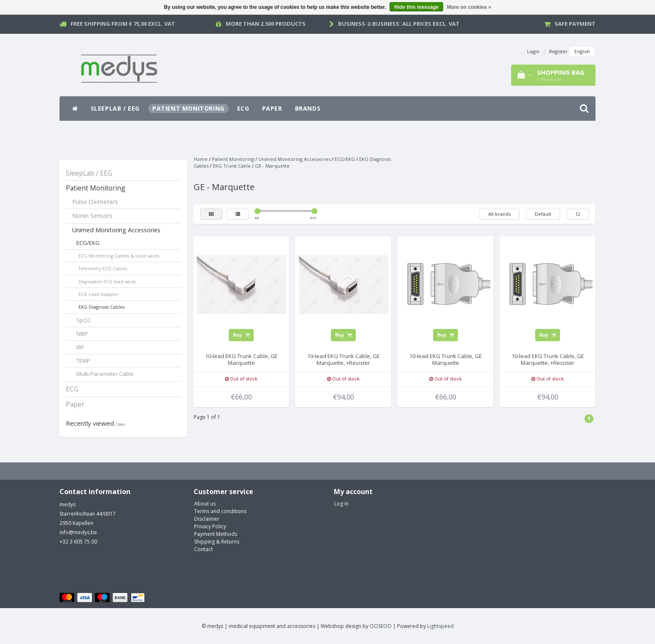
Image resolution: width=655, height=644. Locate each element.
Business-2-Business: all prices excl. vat (399, 24)
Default (543, 214)
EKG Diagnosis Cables (101, 307)
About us (205, 504)
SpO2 (84, 320)
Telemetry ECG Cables (103, 268)
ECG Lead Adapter (99, 294)
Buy (241, 335)
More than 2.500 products (266, 24)
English (582, 51)
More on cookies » (469, 7)
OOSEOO (381, 626)
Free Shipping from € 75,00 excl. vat (123, 24)
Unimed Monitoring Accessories (116, 230)
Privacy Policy (210, 526)
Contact (203, 549)
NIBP (82, 334)
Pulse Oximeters (95, 202)
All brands (499, 214)
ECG (243, 108)
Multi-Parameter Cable (105, 374)
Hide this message (416, 7)
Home (201, 159)
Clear (120, 424)
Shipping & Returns (217, 542)
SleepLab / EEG (115, 108)
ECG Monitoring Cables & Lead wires (119, 256)
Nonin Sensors (92, 216)
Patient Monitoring (188, 108)
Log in (341, 504)
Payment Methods (216, 534)
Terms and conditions (220, 511)
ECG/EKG (88, 243)
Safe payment (575, 24)
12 (578, 214)
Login (533, 51)
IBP (80, 347)
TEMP (83, 361)
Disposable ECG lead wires (107, 281)
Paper (272, 108)
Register (558, 51)
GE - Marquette (272, 166)
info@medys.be (78, 532)
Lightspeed (440, 626)
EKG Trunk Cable (232, 166)
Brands (308, 108)
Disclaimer (207, 519)
